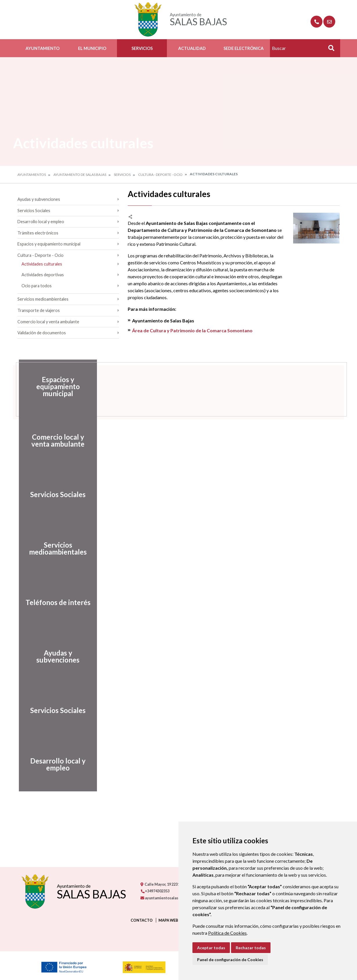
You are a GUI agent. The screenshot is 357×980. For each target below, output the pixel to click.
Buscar (329, 50)
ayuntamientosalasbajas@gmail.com (175, 898)
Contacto (142, 920)
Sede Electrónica (244, 48)
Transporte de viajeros (39, 310)
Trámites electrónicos (38, 233)
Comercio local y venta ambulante (48, 322)
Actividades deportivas (43, 275)
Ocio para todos (37, 286)
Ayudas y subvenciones (39, 199)
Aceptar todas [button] (211, 948)
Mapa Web (168, 920)
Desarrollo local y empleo (41, 222)
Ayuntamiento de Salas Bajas (80, 175)
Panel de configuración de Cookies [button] (230, 960)
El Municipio (92, 48)
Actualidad (192, 48)
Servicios (142, 48)
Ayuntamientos (32, 175)
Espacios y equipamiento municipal (49, 244)
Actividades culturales (42, 264)
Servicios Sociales (34, 211)
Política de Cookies (227, 933)
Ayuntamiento (43, 48)
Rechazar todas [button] (251, 948)
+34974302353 (155, 891)
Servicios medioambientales (43, 299)
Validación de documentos (42, 333)
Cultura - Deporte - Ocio (160, 175)
